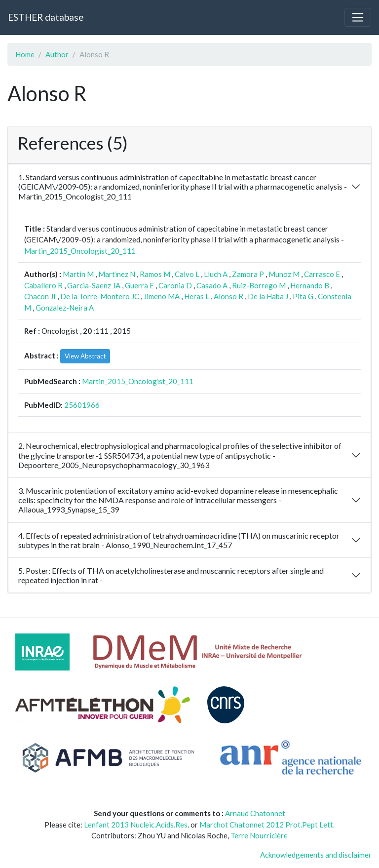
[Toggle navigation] (358, 17)
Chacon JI (40, 296)
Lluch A (216, 274)
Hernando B (310, 285)
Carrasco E (322, 274)
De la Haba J (268, 296)
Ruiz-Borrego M (259, 285)
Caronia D (175, 285)
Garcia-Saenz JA (94, 285)
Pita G (303, 296)
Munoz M (284, 274)
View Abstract (85, 356)
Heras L (197, 296)
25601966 (82, 405)
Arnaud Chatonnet (255, 813)
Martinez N (117, 274)
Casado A (212, 285)
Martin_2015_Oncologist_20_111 (80, 251)
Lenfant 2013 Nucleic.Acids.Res (136, 825)
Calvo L (187, 274)
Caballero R (43, 285)
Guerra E (139, 285)
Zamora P (248, 274)
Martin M (78, 274)
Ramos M (155, 274)
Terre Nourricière (259, 835)
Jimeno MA (162, 296)
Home (25, 54)
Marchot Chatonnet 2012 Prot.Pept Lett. (267, 825)
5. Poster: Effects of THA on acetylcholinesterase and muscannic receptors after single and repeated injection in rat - (171, 575)
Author (57, 54)
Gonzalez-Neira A (65, 308)
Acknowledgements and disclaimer (316, 855)
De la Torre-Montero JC (100, 296)
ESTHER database (46, 17)
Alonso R (228, 296)
